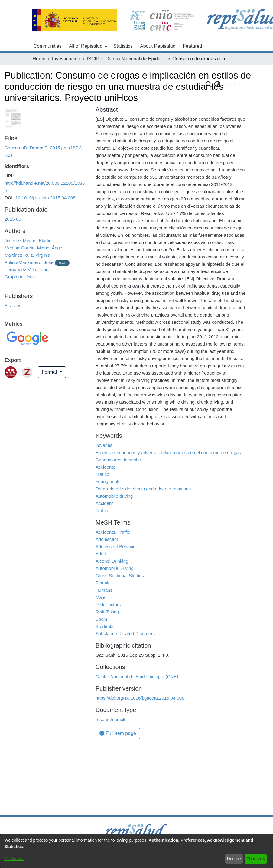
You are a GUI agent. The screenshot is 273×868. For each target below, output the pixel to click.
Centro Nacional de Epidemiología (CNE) (135, 59)
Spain (101, 619)
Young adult (107, 481)
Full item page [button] (118, 733)
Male (101, 597)
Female (103, 583)
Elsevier (13, 306)
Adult (101, 554)
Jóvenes (104, 445)
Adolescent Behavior (116, 546)
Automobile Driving (115, 568)
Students (104, 626)
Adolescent (107, 539)
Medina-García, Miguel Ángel (34, 248)
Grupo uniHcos (20, 277)
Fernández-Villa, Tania (27, 270)
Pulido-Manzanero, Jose (29, 262)
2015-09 (13, 219)
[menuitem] (88, 46)
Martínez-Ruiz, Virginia (27, 255)
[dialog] (136, 851)
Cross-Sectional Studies (120, 575)
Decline (234, 859)
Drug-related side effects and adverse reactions (143, 489)
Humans (104, 590)
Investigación (66, 59)
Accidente (106, 467)
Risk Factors (108, 605)
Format (50, 372)
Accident (104, 503)
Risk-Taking (107, 612)
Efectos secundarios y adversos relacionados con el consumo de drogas (168, 452)
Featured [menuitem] (192, 46)
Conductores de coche (118, 460)
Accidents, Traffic (113, 532)
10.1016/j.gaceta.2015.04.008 (45, 198)
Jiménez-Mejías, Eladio (28, 241)
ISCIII (93, 59)
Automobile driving (114, 496)
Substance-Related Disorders (125, 634)
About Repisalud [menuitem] (158, 46)
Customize (14, 859)
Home (39, 59)
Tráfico (102, 474)
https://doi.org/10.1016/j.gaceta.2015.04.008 (140, 698)
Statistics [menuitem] (123, 46)
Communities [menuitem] (48, 46)
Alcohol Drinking (112, 561)
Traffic (102, 510)
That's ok (256, 859)
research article (111, 719)
